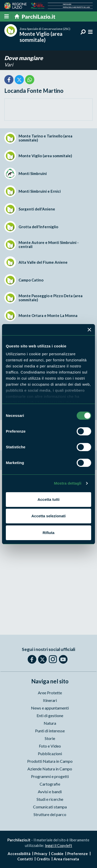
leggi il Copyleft (59, 845)
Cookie (57, 854)
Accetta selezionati (48, 516)
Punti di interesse (50, 731)
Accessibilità (19, 854)
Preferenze (78, 854)
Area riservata (66, 859)
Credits (43, 859)
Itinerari (50, 700)
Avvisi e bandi (50, 792)
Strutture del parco (50, 814)
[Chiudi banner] (89, 330)
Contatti (25, 859)
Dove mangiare (24, 58)
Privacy (41, 854)
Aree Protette (50, 693)
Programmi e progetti (50, 776)
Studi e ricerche (50, 799)
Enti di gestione (50, 715)
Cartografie (50, 784)
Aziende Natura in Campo (50, 769)
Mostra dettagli (68, 483)
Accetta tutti (49, 499)
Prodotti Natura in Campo (50, 761)
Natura (50, 723)
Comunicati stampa (50, 807)
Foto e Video (50, 746)
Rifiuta (49, 533)
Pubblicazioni (50, 754)
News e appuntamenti (50, 708)
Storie (50, 738)
